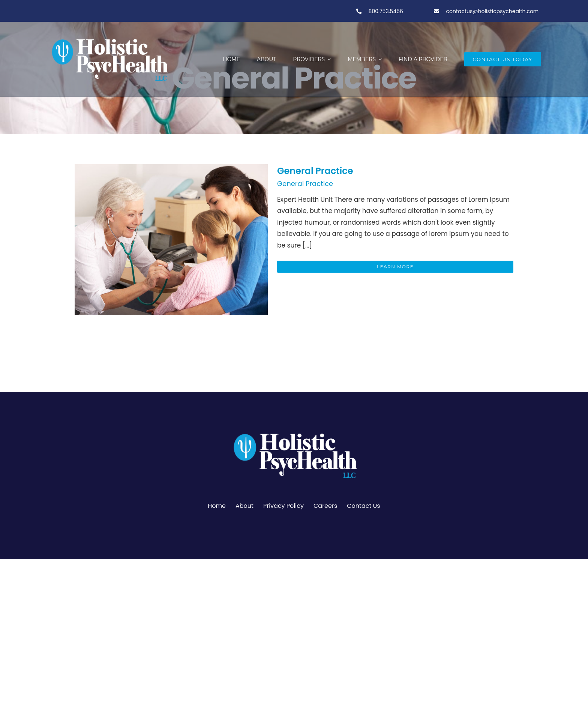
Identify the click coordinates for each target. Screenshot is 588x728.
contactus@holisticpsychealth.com (493, 11)
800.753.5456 (385, 11)
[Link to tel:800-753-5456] (359, 11)
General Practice (315, 171)
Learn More (395, 266)
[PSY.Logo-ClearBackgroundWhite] (294, 430)
